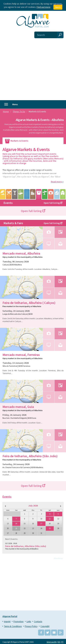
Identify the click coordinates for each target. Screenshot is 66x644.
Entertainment (15, 194)
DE (59, 641)
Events (33, 203)
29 (25, 533)
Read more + (57, 182)
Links (29, 621)
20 (8, 528)
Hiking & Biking (45, 194)
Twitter (48, 632)
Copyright (45, 625)
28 (16, 533)
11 (50, 519)
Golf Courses (21, 194)
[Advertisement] (33, 65)
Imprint (7, 621)
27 (8, 533)
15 (25, 524)
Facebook (41, 632)
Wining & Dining (9, 194)
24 (41, 528)
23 (33, 528)
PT (62, 641)
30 (33, 533)
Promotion (18, 621)
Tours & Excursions (51, 194)
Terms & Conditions (13, 625)
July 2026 (33, 506)
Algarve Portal (10, 615)
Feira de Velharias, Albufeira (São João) (26, 546)
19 (58, 524)
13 (8, 524)
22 (25, 528)
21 (16, 528)
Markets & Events (39, 194)
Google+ (61, 632)
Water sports (57, 194)
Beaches (3, 194)
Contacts (38, 621)
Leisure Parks (27, 194)
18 (50, 524)
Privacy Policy (31, 625)
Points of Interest (33, 194)
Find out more (44, 7)
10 (41, 519)
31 (41, 533)
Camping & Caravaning (63, 194)
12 (58, 519)
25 (50, 528)
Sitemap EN (51, 641)
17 (41, 524)
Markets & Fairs (33, 223)
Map (60, 232)
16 (33, 524)
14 (16, 524)
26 (58, 528)
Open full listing (33, 211)
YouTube (54, 632)
